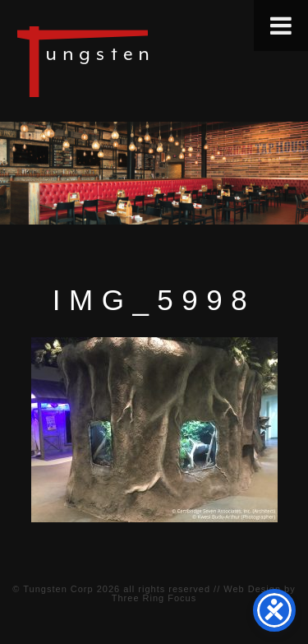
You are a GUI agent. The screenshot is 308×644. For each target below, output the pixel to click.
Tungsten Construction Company (140, 61)
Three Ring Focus (154, 598)
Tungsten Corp (58, 589)
